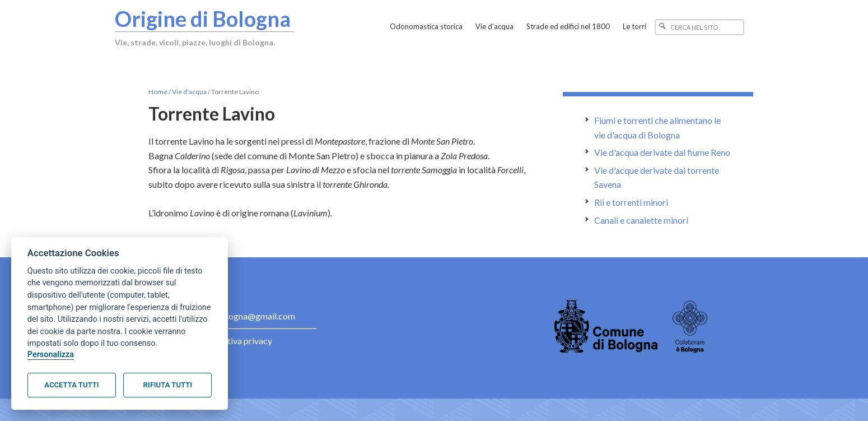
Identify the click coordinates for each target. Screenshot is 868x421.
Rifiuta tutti (168, 385)
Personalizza (51, 355)
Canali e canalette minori (641, 220)
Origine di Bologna (203, 18)
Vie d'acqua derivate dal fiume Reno (662, 152)
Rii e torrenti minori (631, 202)
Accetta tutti (71, 385)
